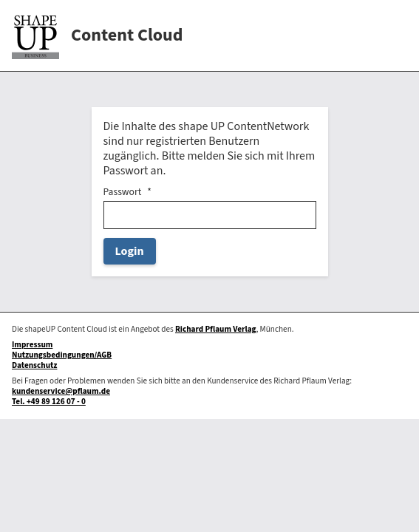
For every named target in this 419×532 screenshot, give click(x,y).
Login (130, 251)
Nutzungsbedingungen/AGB (62, 355)
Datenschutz (34, 365)
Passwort (123, 192)
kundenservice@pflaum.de (61, 391)
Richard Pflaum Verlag (216, 329)
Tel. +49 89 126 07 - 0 (49, 402)
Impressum (32, 345)
